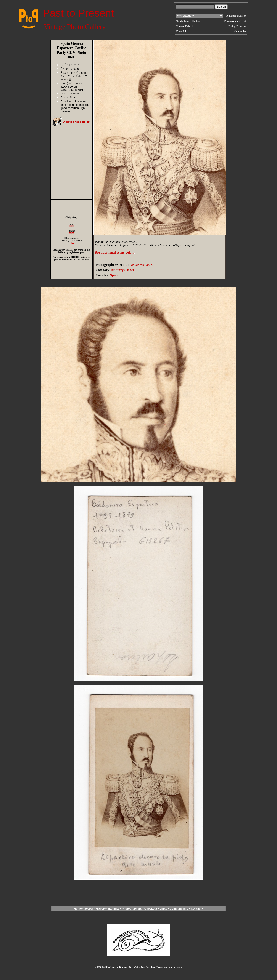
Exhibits (114, 909)
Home (78, 909)
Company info (179, 909)
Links (163, 909)
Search (89, 909)
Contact (196, 909)
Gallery (101, 909)
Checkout (151, 909)
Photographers (132, 909)
